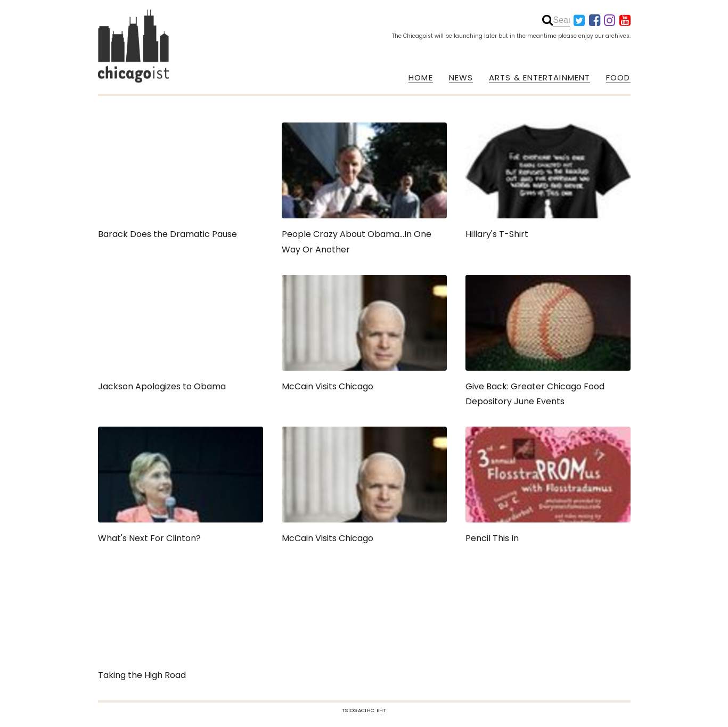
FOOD (618, 78)
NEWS (461, 78)
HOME (420, 78)
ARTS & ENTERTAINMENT (539, 78)
